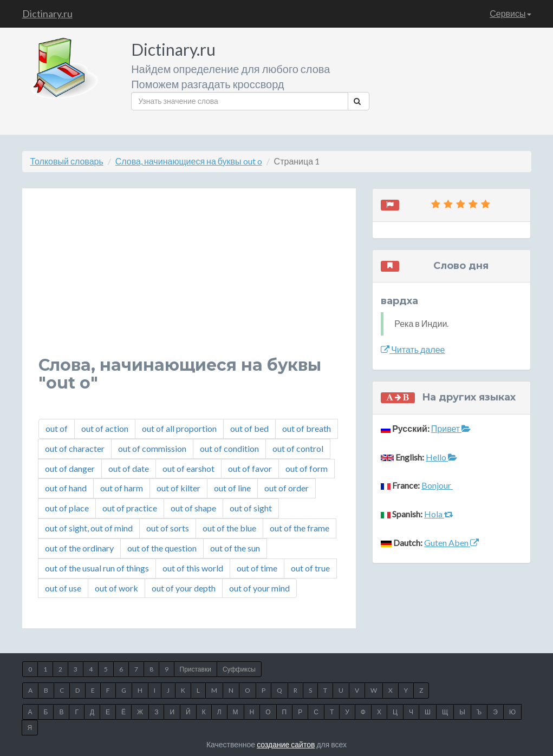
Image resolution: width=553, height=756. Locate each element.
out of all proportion (179, 428)
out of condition (229, 448)
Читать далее (413, 349)
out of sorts (168, 528)
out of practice (130, 508)
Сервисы (510, 13)
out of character (75, 448)
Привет (451, 428)
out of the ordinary (79, 548)
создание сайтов (286, 744)
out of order (287, 488)
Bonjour (437, 485)
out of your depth (184, 588)
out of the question (162, 548)
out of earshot (188, 468)
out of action (105, 428)
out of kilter (178, 488)
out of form (307, 468)
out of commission (152, 448)
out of (57, 428)
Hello (441, 457)
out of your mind (259, 588)
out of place (67, 508)
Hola (439, 514)
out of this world (193, 568)
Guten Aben (451, 543)
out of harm (122, 488)
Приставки (196, 669)
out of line (232, 488)
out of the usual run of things (97, 568)
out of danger (70, 468)
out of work (116, 588)
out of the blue (229, 528)
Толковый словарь (67, 161)
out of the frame (300, 528)
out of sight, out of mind (89, 528)
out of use (63, 588)
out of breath (307, 428)
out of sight (251, 508)
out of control (298, 448)
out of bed (249, 428)
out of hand (66, 488)
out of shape (193, 508)
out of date (129, 468)
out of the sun (235, 548)
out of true (310, 568)
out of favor (250, 468)
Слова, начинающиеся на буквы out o (189, 161)
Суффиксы (239, 669)
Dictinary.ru (47, 14)
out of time (257, 568)
